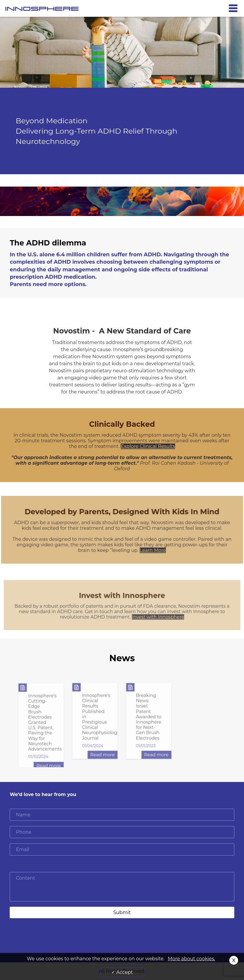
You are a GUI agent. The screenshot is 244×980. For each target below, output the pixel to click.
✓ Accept (122, 972)
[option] (41, 727)
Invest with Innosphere (158, 617)
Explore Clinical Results (148, 446)
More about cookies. (191, 959)
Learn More (153, 550)
